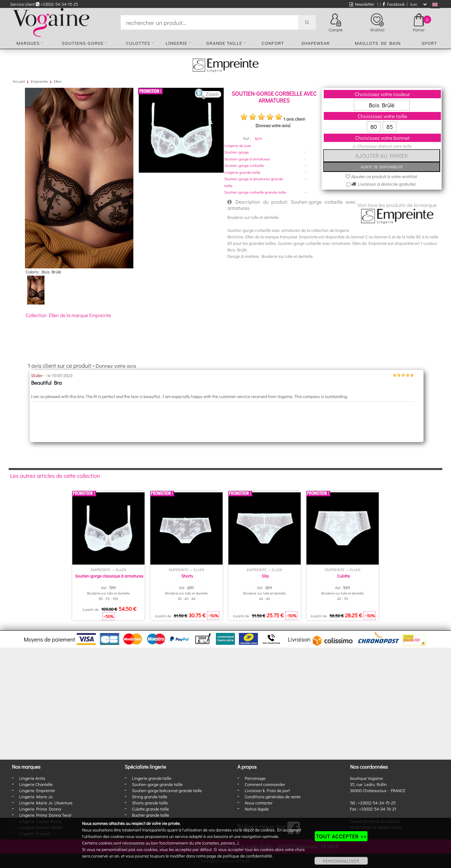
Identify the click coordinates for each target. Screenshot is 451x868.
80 (374, 127)
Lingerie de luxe (238, 145)
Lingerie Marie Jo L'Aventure (46, 803)
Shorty (187, 576)
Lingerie (176, 43)
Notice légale (257, 809)
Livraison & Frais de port (267, 790)
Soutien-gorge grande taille (157, 784)
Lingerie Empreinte (37, 790)
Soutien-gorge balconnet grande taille (167, 790)
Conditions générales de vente (272, 796)
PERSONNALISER (341, 861)
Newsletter (362, 4)
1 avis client (294, 119)
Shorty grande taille (150, 803)
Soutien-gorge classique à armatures (109, 576)
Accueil (19, 81)
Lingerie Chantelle (36, 784)
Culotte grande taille (150, 809)
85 (390, 127)
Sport (429, 43)
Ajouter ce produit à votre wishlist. (382, 176)
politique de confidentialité (248, 856)
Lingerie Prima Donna (40, 809)
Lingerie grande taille (242, 172)
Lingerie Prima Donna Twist (45, 815)
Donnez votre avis (116, 366)
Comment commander (265, 784)
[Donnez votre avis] (273, 125)
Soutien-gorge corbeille (244, 165)
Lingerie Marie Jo (36, 796)
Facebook (394, 4)
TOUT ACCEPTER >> (341, 836)
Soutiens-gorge (83, 43)
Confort (273, 43)
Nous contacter (259, 803)
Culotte (343, 576)
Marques (28, 43)
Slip (265, 576)
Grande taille (224, 43)
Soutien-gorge (237, 152)
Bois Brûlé (382, 105)
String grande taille (150, 796)
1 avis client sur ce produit (59, 365)
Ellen (58, 81)
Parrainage (255, 778)
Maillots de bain (378, 43)
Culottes (138, 43)
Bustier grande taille (151, 815)
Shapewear (315, 43)
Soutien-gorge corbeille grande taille (255, 192)
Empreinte (39, 81)
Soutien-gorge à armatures (247, 159)
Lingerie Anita (32, 778)
